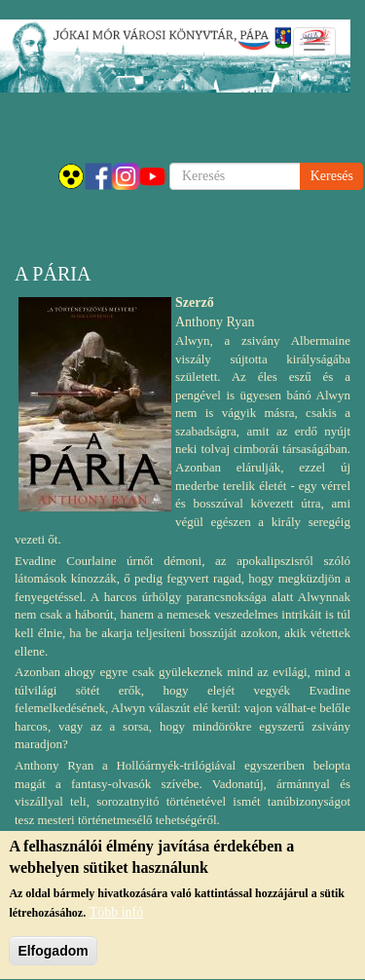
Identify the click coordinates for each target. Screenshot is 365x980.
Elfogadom (53, 956)
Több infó (117, 917)
